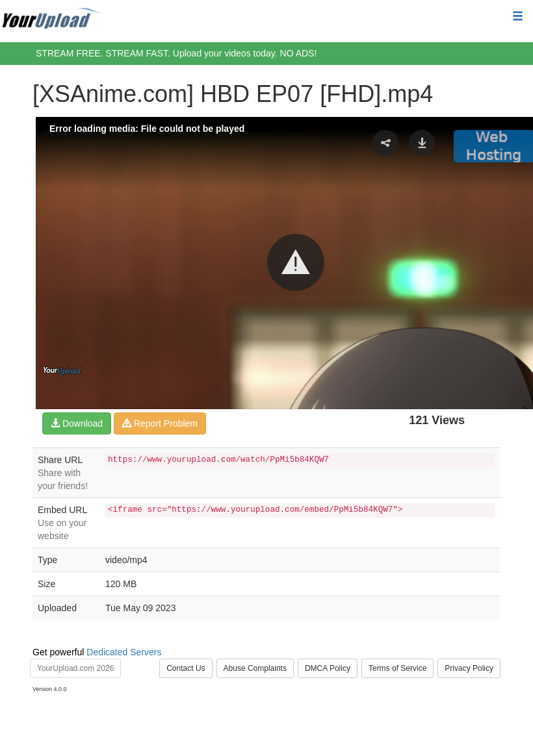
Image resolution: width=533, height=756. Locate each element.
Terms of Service (397, 668)
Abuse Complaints (255, 668)
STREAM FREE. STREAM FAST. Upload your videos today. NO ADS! (176, 53)
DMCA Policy (328, 668)
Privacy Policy (469, 668)
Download (77, 423)
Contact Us (186, 668)
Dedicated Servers (124, 652)
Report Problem (160, 423)
